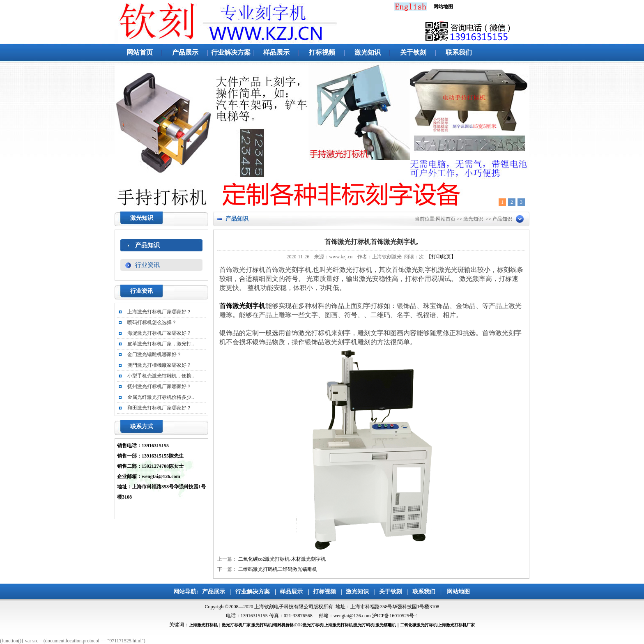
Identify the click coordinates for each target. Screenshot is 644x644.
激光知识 (368, 52)
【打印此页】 (441, 257)
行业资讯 (147, 265)
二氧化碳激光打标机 (419, 625)
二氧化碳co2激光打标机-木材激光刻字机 (282, 559)
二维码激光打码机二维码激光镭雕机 (278, 569)
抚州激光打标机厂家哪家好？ (159, 386)
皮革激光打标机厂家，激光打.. (161, 344)
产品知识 (147, 245)
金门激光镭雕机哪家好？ (154, 354)
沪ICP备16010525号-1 (395, 616)
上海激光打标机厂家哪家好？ (159, 312)
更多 (192, 292)
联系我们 (459, 52)
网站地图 (458, 592)
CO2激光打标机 (309, 625)
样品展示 (276, 52)
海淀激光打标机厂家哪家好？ (159, 333)
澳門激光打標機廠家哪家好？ (159, 365)
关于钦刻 (413, 52)
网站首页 (140, 52)
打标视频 (322, 52)
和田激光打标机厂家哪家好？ (159, 408)
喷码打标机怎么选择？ (152, 322)
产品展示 (185, 52)
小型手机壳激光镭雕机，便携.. (161, 376)
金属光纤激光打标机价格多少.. (161, 397)
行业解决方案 (231, 52)
